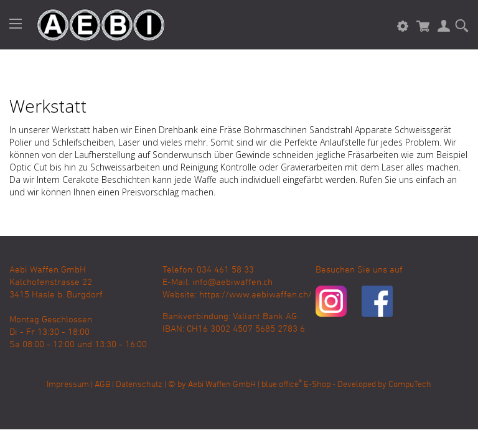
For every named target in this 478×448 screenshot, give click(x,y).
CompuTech (410, 385)
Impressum (68, 385)
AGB (102, 385)
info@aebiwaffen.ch (232, 282)
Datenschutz (139, 385)
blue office (282, 385)
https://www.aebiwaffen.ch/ (255, 295)
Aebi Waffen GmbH (222, 385)
